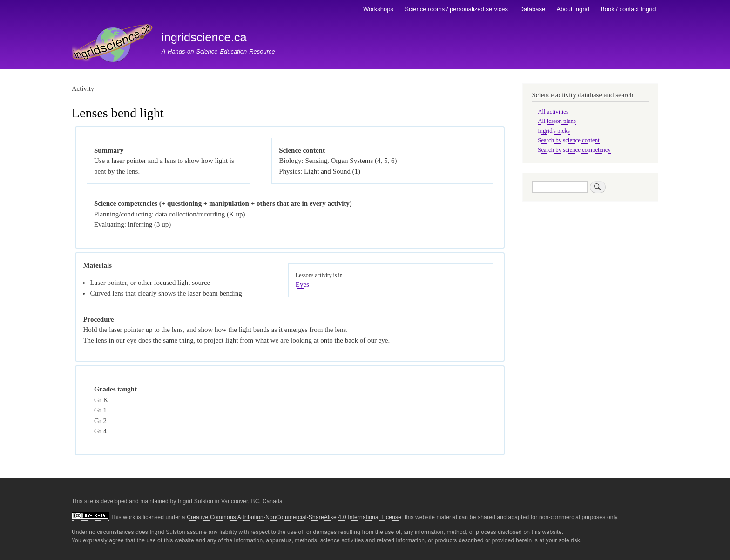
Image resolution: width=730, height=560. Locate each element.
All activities (553, 112)
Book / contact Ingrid (628, 9)
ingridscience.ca (204, 37)
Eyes (302, 284)
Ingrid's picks (554, 131)
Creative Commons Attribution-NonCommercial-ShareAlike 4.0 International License (294, 517)
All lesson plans (557, 121)
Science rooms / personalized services (456, 9)
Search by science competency (574, 150)
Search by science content (568, 140)
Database (533, 9)
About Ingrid (573, 9)
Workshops (378, 9)
